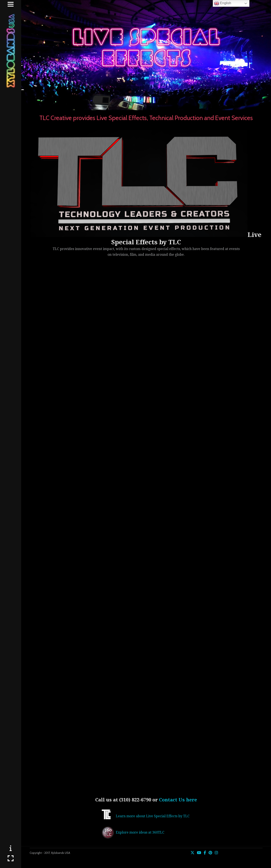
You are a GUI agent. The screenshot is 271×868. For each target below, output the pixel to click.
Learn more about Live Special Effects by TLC (153, 816)
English (223, 3)
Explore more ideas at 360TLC (140, 832)
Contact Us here (178, 800)
